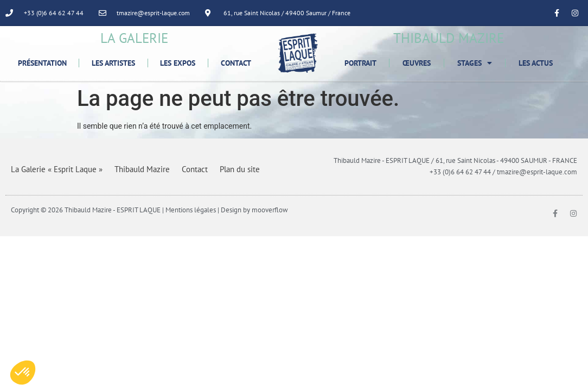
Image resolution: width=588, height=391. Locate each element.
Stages (475, 63)
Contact (236, 63)
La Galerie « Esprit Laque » (57, 169)
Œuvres (417, 63)
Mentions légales (191, 210)
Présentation (42, 63)
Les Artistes (113, 63)
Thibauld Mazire (142, 169)
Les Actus (536, 63)
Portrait (360, 63)
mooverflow (270, 210)
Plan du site (240, 169)
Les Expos (178, 63)
